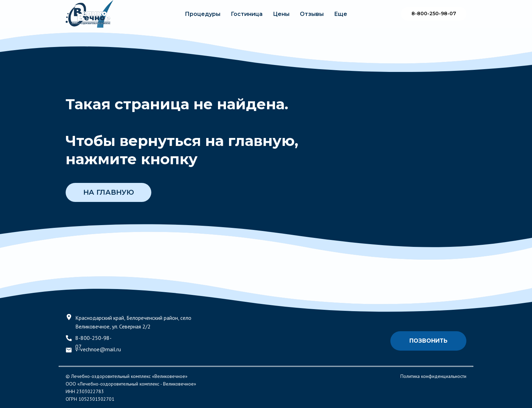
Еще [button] (341, 14)
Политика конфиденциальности (433, 376)
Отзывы (312, 14)
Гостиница (247, 14)
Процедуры (203, 14)
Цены (281, 14)
